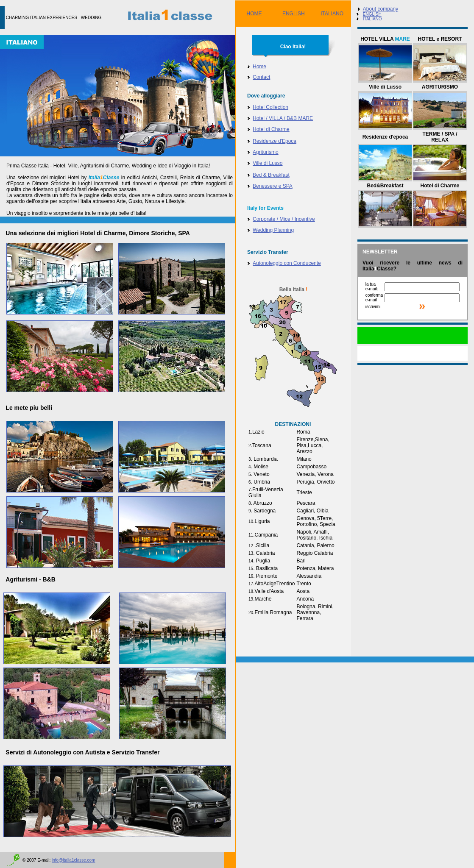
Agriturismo (266, 152)
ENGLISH (294, 14)
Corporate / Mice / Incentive (284, 219)
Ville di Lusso (268, 163)
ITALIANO (332, 14)
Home (259, 67)
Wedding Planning (273, 230)
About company (381, 9)
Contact (261, 77)
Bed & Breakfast (271, 175)
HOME (254, 14)
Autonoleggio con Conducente (287, 263)
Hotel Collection (270, 107)
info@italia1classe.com (73, 860)
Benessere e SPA (273, 186)
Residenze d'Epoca (275, 141)
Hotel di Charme (271, 129)
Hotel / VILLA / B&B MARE (283, 118)
